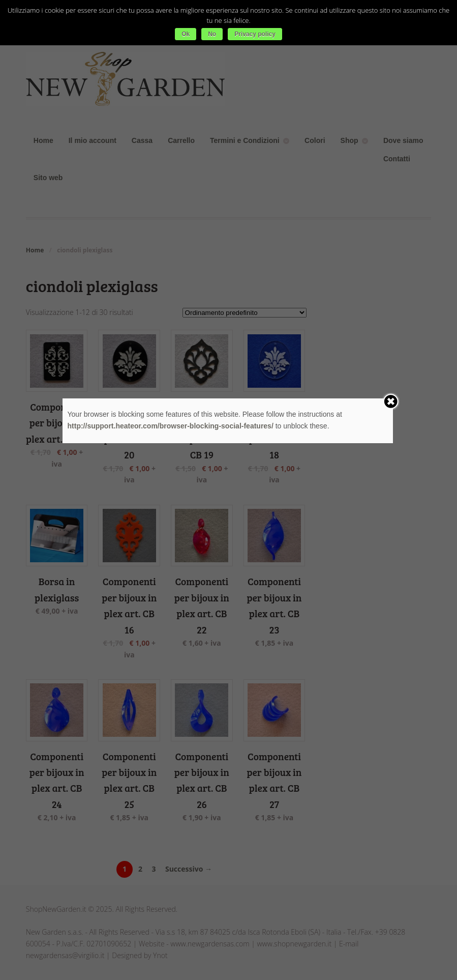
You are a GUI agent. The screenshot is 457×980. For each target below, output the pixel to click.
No (212, 34)
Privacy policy (255, 34)
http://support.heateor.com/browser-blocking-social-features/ (171, 426)
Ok (186, 34)
